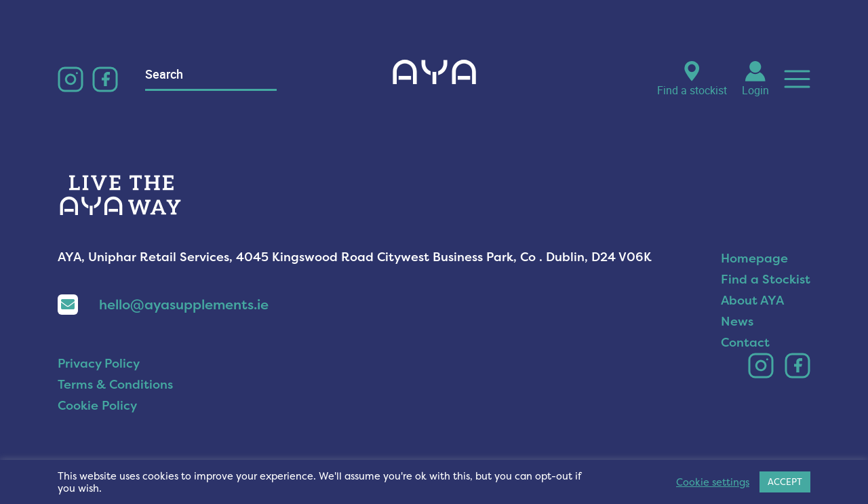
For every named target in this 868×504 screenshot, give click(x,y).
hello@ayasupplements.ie (163, 304)
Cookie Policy (97, 405)
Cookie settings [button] (713, 482)
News (737, 321)
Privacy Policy (99, 363)
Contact (745, 342)
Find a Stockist (766, 279)
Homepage (754, 258)
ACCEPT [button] (785, 482)
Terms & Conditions (115, 384)
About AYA (752, 300)
